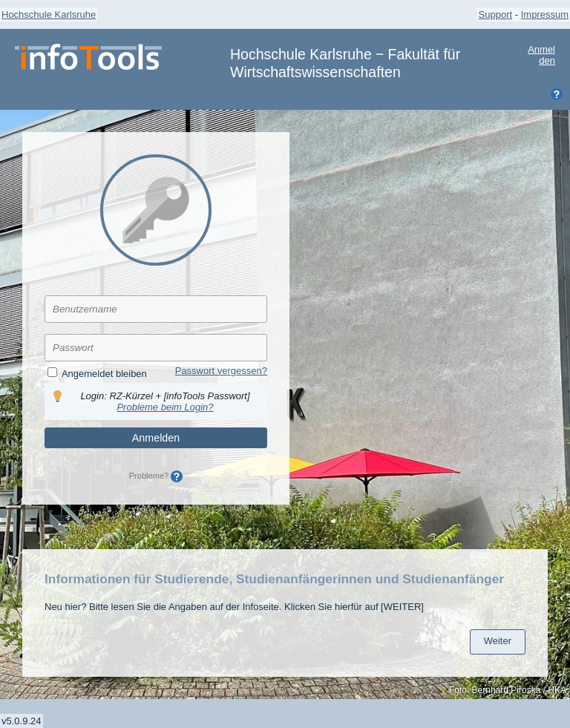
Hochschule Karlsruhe (49, 14)
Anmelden (541, 55)
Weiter (498, 641)
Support (496, 14)
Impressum (545, 14)
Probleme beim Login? (165, 407)
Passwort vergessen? (221, 371)
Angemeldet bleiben (104, 374)
